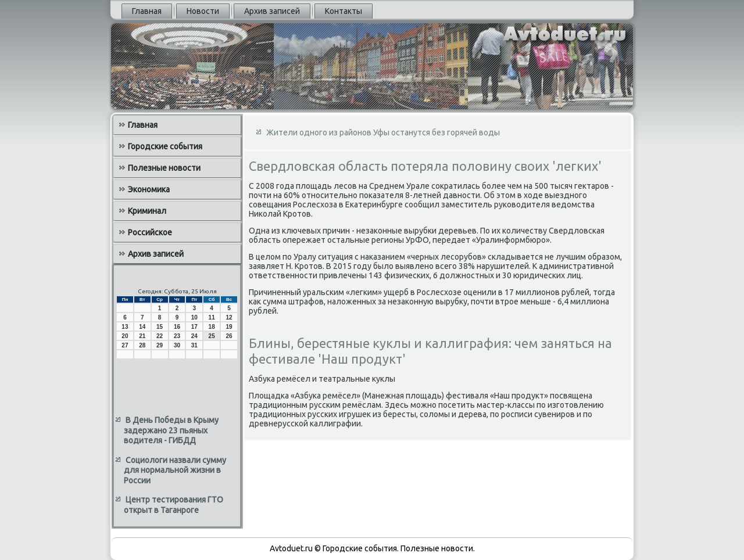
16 (177, 327)
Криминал (147, 211)
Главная (147, 11)
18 (212, 327)
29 (160, 345)
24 (194, 336)
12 (229, 317)
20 (125, 336)
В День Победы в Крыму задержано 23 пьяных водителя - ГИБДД (171, 430)
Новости (203, 11)
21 (142, 336)
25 (212, 336)
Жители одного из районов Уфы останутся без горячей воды (383, 132)
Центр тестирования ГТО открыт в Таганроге (174, 505)
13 (125, 327)
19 (229, 327)
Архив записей (272, 11)
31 (194, 345)
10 (194, 317)
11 (212, 317)
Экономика (149, 189)
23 (177, 336)
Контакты (344, 11)
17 (194, 327)
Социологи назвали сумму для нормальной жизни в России (175, 470)
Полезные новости (164, 168)
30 (177, 345)
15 (160, 327)
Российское (150, 232)
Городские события (165, 146)
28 (142, 345)
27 (125, 345)
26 (229, 336)
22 (160, 336)
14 (142, 327)
